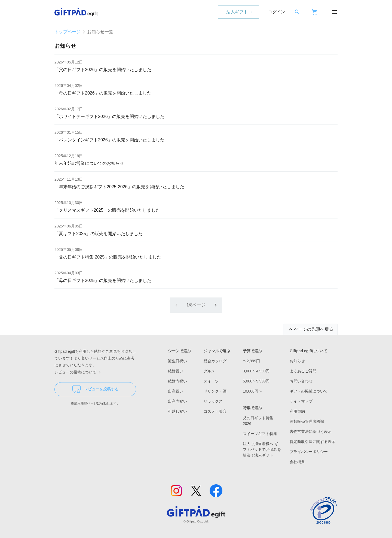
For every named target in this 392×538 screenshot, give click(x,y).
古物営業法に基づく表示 (311, 431)
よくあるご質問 (303, 371)
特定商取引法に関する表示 (313, 442)
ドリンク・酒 (215, 391)
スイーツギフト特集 (260, 434)
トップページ (68, 32)
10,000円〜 (252, 391)
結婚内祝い (177, 381)
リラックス (213, 401)
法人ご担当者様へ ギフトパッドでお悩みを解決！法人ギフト (262, 449)
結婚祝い (176, 371)
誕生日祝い (177, 361)
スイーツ (211, 381)
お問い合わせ (301, 381)
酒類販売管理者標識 (307, 421)
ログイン (277, 12)
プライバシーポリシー (309, 452)
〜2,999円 (251, 361)
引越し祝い (177, 411)
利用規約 (297, 411)
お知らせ (297, 361)
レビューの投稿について (79, 372)
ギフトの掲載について (309, 391)
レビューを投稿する (95, 389)
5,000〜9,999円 (256, 381)
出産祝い (176, 391)
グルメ (209, 371)
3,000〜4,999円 (256, 371)
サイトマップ (301, 401)
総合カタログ (215, 361)
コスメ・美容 (215, 411)
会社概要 (297, 462)
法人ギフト (237, 12)
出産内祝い (177, 401)
